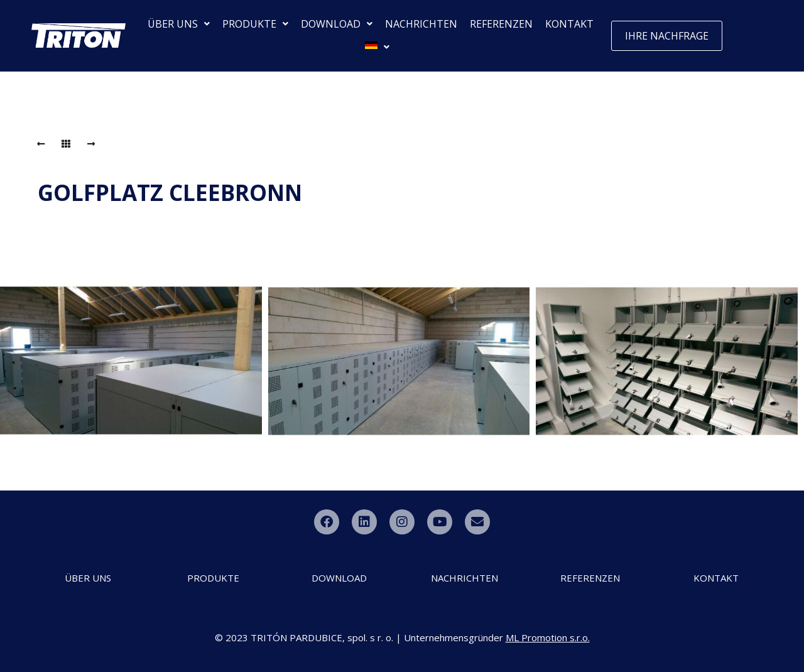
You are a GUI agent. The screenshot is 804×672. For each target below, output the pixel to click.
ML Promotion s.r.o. (548, 637)
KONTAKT (569, 24)
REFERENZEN (501, 24)
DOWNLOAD (337, 24)
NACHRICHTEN (421, 24)
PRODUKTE (255, 24)
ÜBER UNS (179, 24)
